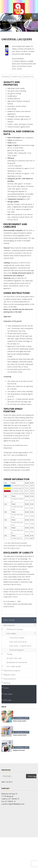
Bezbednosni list (28, 77)
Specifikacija (6, 77)
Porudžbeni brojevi (16, 77)
